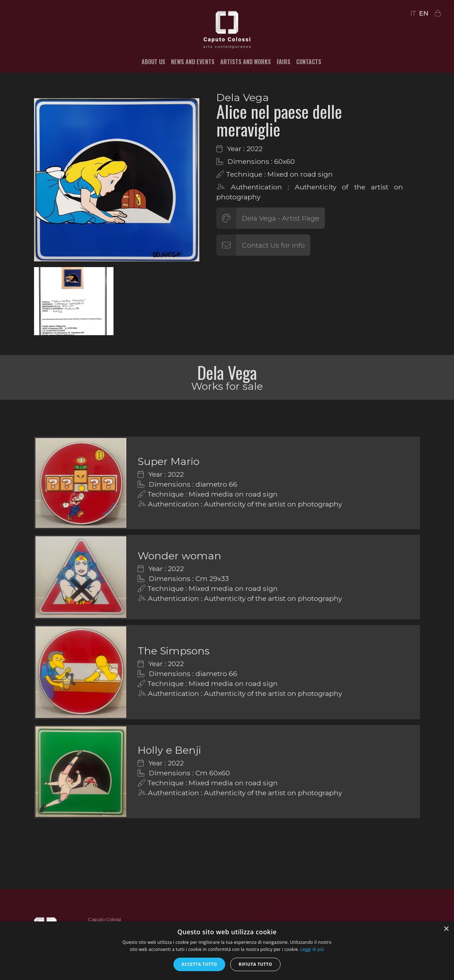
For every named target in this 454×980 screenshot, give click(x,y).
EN (424, 13)
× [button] (446, 929)
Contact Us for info (273, 245)
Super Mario (168, 461)
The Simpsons (174, 651)
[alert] (227, 951)
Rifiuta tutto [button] (256, 964)
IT (413, 13)
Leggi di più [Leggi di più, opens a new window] (312, 949)
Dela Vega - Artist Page (281, 218)
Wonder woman (179, 556)
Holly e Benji (169, 750)
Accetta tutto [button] (199, 964)
